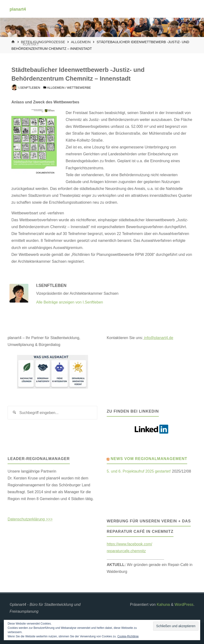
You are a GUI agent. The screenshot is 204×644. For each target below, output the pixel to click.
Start (27, 27)
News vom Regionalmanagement (149, 459)
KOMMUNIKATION (164, 27)
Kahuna (163, 604)
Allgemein (56, 88)
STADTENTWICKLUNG (120, 27)
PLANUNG (82, 27)
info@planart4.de (158, 338)
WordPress (184, 604)
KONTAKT (31, 44)
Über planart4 (52, 27)
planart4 (18, 9)
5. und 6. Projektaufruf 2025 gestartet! (139, 471)
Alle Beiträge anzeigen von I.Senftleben (70, 302)
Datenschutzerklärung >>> (30, 519)
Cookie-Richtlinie (128, 636)
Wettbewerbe (79, 88)
